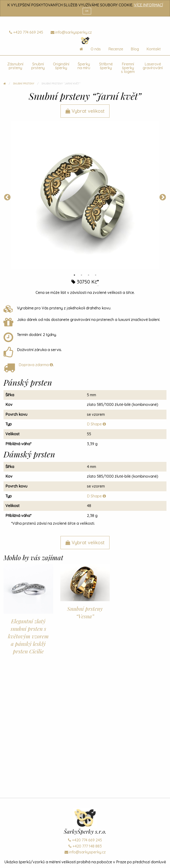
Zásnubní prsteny (15, 66)
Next (163, 197)
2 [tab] (81, 275)
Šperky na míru (84, 66)
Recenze (116, 49)
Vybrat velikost (85, 111)
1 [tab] (74, 275)
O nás (96, 49)
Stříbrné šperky (106, 66)
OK (87, 11)
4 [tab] (96, 275)
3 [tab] (89, 275)
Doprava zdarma (36, 365)
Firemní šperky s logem (128, 68)
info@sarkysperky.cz (71, 32)
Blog (135, 49)
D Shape (96, 424)
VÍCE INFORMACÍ (148, 5)
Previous (7, 197)
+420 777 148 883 (85, 846)
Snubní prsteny (38, 66)
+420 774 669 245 (26, 32)
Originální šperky (61, 66)
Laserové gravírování (153, 66)
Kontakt (154, 49)
